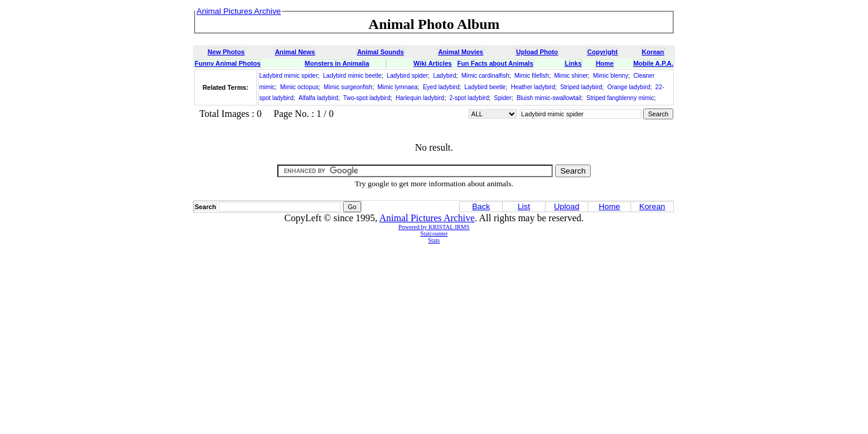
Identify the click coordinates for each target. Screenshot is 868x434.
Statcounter (434, 234)
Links (573, 63)
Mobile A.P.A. (653, 63)
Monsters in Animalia (337, 63)
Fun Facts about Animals (495, 63)
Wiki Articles (432, 63)
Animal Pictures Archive (427, 218)
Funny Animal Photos (228, 63)
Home (605, 63)
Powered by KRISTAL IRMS (434, 227)
